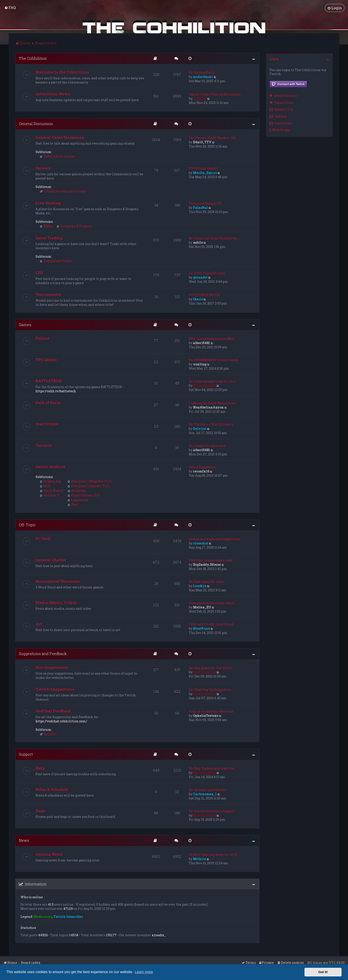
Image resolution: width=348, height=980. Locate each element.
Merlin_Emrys (205, 172)
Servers (43, 168)
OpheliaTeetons (206, 715)
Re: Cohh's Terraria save (207, 446)
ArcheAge (77, 491)
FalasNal (201, 207)
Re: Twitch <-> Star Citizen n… (212, 424)
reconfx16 (201, 471)
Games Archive (50, 467)
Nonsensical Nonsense (58, 581)
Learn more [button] (144, 972)
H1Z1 (45, 486)
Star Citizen (47, 424)
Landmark (78, 500)
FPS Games (46, 360)
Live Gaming (48, 203)
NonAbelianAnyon (208, 407)
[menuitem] (10, 7)
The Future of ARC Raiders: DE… (213, 138)
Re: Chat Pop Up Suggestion (210, 689)
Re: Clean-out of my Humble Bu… (214, 238)
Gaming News (49, 854)
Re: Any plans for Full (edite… (211, 668)
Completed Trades (56, 261)
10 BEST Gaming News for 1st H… (214, 854)
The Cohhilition (33, 58)
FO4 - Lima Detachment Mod (212, 339)
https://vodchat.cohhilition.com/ (61, 721)
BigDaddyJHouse (207, 564)
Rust (73, 505)
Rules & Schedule (52, 789)
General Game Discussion (60, 137)
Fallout (42, 338)
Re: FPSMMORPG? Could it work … (215, 360)
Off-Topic (27, 525)
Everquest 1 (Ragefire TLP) (90, 481)
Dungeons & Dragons (74, 226)
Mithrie (200, 859)
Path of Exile (48, 403)
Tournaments (48, 294)
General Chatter (51, 560)
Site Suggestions (52, 667)
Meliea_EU (202, 607)
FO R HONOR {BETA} (204, 295)
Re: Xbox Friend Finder (207, 273)
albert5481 (202, 343)
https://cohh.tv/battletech (56, 391)
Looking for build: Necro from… (213, 403)
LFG (39, 272)
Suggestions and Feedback (43, 653)
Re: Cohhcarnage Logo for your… (213, 381)
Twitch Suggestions (55, 689)
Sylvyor (200, 429)
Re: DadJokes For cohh (206, 581)
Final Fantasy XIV (84, 495)
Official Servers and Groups (63, 191)
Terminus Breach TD (205, 203)
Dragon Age (51, 481)
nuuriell (200, 98)
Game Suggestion (202, 467)
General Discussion (36, 123)
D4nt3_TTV (202, 142)
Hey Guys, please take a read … (212, 560)
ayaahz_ (159, 935)
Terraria (43, 445)
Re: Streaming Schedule (208, 790)
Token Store (281, 102)
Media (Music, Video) (56, 602)
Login (274, 59)
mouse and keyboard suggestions (215, 539)
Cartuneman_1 (205, 794)
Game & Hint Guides (57, 156)
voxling (200, 364)
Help (40, 768)
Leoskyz (200, 586)
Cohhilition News (53, 94)
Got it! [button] (323, 972)
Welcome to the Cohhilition (62, 72)
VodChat (48, 734)
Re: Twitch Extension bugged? (212, 811)
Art (39, 624)
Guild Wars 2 (52, 491)
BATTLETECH (49, 381)
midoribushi (203, 77)
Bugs (40, 810)
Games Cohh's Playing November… (216, 94)
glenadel (200, 277)
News (24, 840)
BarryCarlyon (205, 385)
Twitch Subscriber (68, 916)
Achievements (283, 96)
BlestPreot (202, 628)
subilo (198, 242)
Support (26, 754)
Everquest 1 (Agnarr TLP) (89, 486)
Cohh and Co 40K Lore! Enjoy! (211, 624)
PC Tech (43, 538)
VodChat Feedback (53, 711)
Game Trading (49, 238)
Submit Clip (281, 109)
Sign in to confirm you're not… (212, 711)
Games (25, 324)
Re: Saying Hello (202, 72)
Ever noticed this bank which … (213, 603)
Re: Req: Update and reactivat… (213, 768)
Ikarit (198, 299)
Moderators (43, 916)
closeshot (201, 543)
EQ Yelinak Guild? (203, 168)
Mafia (46, 226)
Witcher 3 (49, 495)
